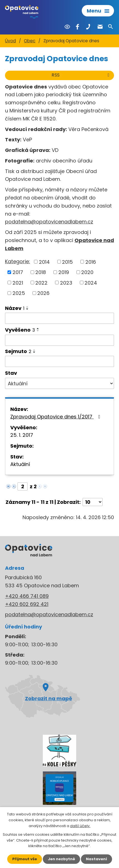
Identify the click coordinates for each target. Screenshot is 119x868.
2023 (66, 283)
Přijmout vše (25, 859)
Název (15, 308)
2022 (41, 283)
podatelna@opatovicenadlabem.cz (49, 222)
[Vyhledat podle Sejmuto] (59, 361)
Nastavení (96, 859)
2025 (19, 293)
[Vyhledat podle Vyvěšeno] (59, 340)
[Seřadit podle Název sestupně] (28, 309)
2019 (64, 272)
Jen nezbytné (61, 859)
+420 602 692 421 (27, 604)
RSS (81, 75)
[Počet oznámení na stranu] (93, 502)
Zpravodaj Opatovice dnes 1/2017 (56, 417)
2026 (43, 293)
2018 (41, 272)
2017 (18, 272)
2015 (67, 262)
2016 (91, 262)
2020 (87, 272)
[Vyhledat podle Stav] (59, 383)
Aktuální (20, 464)
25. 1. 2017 (22, 435)
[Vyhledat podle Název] (59, 318)
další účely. (80, 826)
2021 (18, 283)
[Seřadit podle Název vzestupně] (28, 307)
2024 (91, 283)
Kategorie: (18, 261)
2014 (44, 262)
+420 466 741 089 (27, 596)
